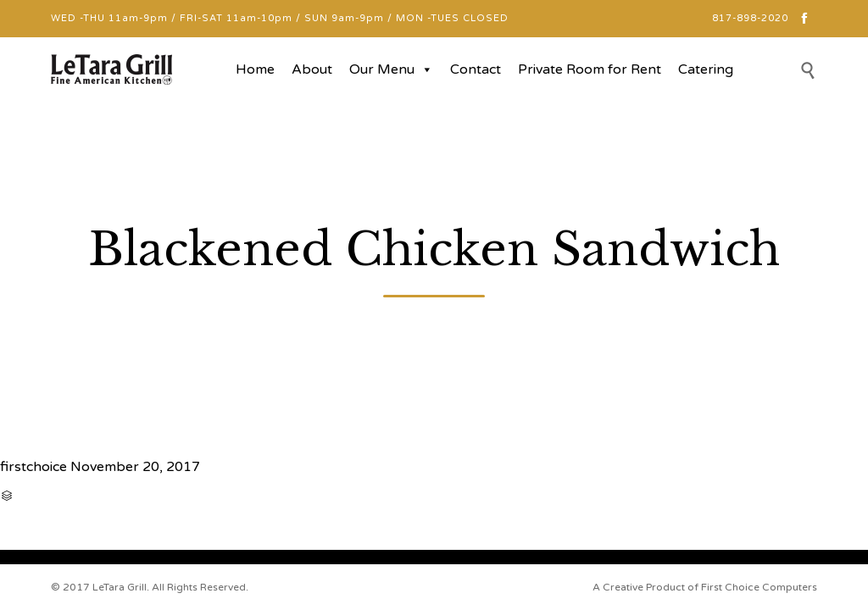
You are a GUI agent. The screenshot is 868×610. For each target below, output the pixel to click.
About (312, 69)
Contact (476, 69)
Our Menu (391, 69)
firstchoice (33, 467)
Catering (706, 69)
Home (255, 69)
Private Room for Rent (590, 69)
